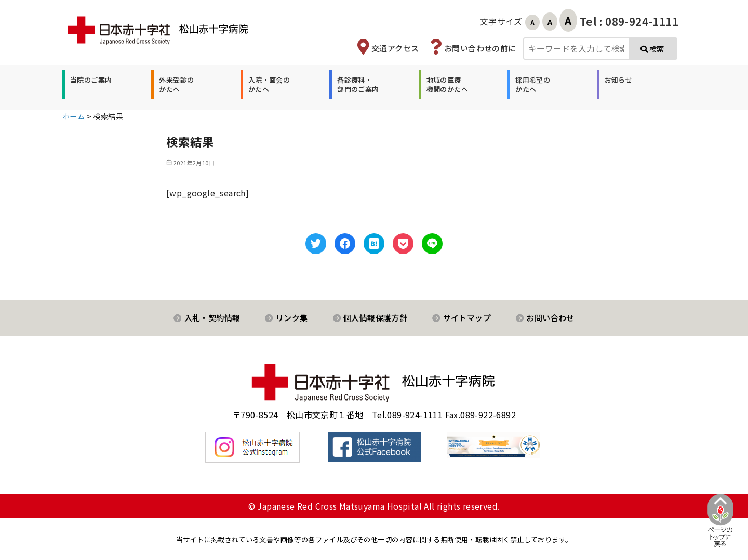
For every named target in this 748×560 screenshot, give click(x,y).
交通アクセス (395, 48)
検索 (652, 49)
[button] (90, 85)
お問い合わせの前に (480, 48)
